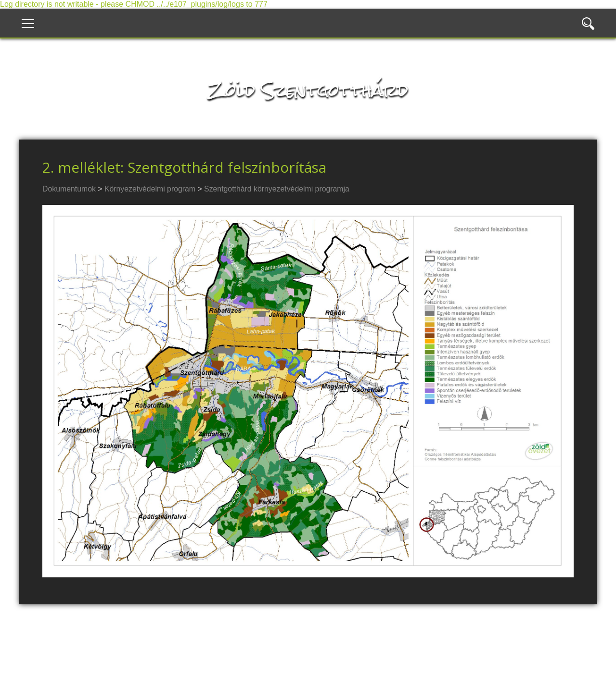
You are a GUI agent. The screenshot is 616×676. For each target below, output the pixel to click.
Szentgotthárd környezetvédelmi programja (277, 189)
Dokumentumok (69, 189)
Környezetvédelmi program (150, 189)
